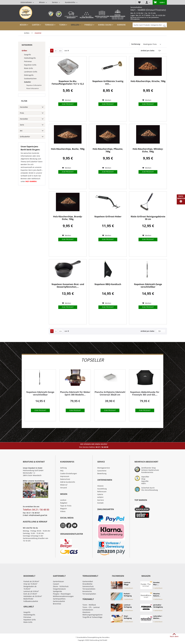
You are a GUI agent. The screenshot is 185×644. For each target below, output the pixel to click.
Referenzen (102, 492)
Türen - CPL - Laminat (91, 607)
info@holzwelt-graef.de (38, 515)
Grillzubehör (25, 137)
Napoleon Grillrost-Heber (108, 217)
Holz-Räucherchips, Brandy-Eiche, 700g (68, 218)
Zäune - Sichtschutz (61, 586)
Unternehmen (27, 2)
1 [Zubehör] (52, 51)
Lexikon (63, 500)
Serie (22, 125)
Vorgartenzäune (59, 589)
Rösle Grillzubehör (33, 88)
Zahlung (63, 468)
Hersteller (24, 107)
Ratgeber (64, 503)
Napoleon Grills (30, 65)
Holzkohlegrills (30, 58)
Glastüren (86, 612)
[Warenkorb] (160, 2)
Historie (100, 486)
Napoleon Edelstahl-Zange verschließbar (148, 286)
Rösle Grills (28, 68)
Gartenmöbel (88, 581)
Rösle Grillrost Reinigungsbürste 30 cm (148, 218)
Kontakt (100, 503)
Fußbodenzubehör (31, 601)
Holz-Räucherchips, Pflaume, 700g (108, 150)
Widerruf (64, 485)
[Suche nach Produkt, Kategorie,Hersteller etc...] (150, 25)
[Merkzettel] (139, 2)
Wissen (43, 2)
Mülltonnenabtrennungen (63, 596)
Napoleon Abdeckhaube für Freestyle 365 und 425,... (145, 393)
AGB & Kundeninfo (68, 482)
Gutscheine (102, 471)
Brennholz (57, 604)
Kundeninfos (71, 2)
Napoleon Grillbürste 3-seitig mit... (108, 83)
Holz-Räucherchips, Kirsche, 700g (148, 81)
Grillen (24, 51)
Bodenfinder (28, 599)
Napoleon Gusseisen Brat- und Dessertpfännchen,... (68, 286)
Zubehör (27, 82)
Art (21, 131)
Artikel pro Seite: (148, 51)
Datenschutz (65, 479)
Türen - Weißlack (89, 605)
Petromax (28, 61)
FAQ (62, 471)
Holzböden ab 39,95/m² (33, 596)
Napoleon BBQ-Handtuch (108, 284)
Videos (63, 511)
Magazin (64, 509)
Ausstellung (102, 489)
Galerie (100, 494)
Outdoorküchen (30, 79)
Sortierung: (136, 44)
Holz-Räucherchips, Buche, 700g (68, 149)
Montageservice (104, 468)
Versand (63, 488)
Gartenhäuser (58, 581)
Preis (22, 113)
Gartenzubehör (59, 601)
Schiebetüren (88, 610)
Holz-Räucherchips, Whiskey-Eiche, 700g (148, 150)
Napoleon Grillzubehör (34, 85)
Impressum (65, 476)
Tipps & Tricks (66, 506)
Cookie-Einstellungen (69, 473)
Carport (56, 584)
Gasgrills (27, 55)
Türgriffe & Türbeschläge (92, 617)
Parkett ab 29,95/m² (31, 581)
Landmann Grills (31, 72)
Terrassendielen (89, 589)
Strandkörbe (87, 584)
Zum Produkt (68, 104)
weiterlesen (128, 588)
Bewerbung (102, 473)
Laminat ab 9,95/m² (31, 591)
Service (56, 2)
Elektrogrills (29, 75)
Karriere (101, 500)
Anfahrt (100, 497)
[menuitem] (49, 2)
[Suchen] (164, 26)
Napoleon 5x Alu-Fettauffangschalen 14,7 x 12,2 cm (68, 83)
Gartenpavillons (59, 599)
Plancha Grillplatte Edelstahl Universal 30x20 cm (110, 393)
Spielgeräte (57, 591)
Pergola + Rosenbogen (62, 594)
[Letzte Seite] (60, 51)
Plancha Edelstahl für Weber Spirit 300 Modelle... (75, 393)
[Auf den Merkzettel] (67, 100)
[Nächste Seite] (56, 51)
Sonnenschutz (88, 586)
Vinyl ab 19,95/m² (30, 584)
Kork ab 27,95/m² (30, 594)
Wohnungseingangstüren (92, 615)
